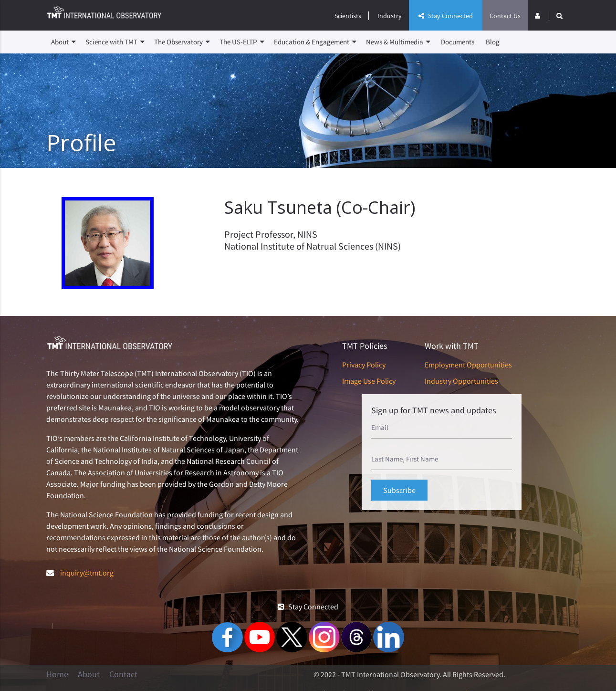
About (63, 42)
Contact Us (505, 16)
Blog (493, 42)
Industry (390, 16)
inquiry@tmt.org (87, 573)
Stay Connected (446, 16)
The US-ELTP (242, 42)
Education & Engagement (315, 42)
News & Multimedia (398, 42)
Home (57, 674)
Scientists (348, 16)
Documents (458, 42)
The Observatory (182, 42)
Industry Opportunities (461, 381)
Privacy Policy (364, 365)
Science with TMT (115, 42)
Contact (123, 674)
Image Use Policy (369, 381)
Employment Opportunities (468, 365)
